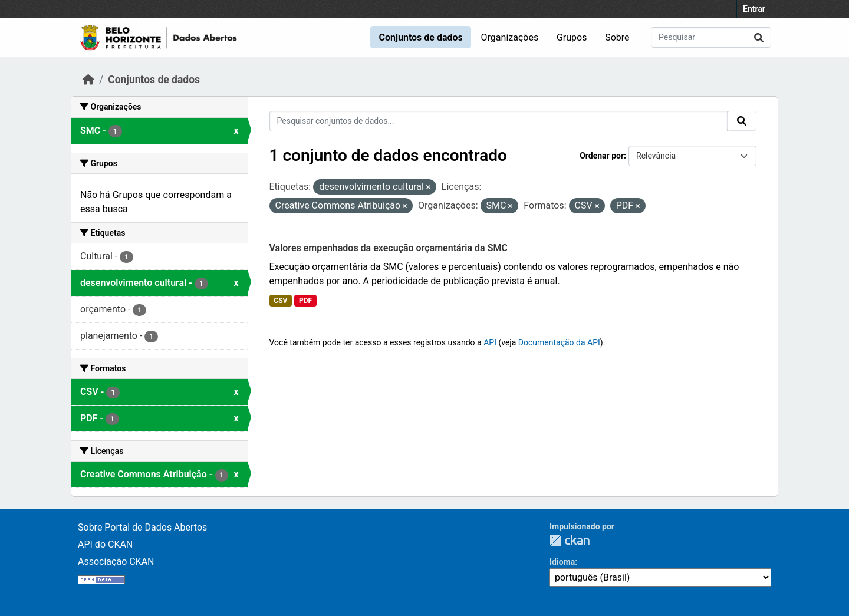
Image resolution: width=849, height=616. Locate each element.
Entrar (754, 9)
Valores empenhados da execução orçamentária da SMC (389, 248)
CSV (280, 301)
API (490, 342)
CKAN (570, 540)
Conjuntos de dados (420, 37)
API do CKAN (105, 544)
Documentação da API (559, 342)
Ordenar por (602, 156)
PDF (305, 301)
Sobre (617, 37)
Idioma (562, 562)
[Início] (88, 80)
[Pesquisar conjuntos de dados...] (711, 37)
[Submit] (759, 37)
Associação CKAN (116, 561)
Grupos (572, 37)
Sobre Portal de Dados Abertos (142, 527)
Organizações (510, 37)
